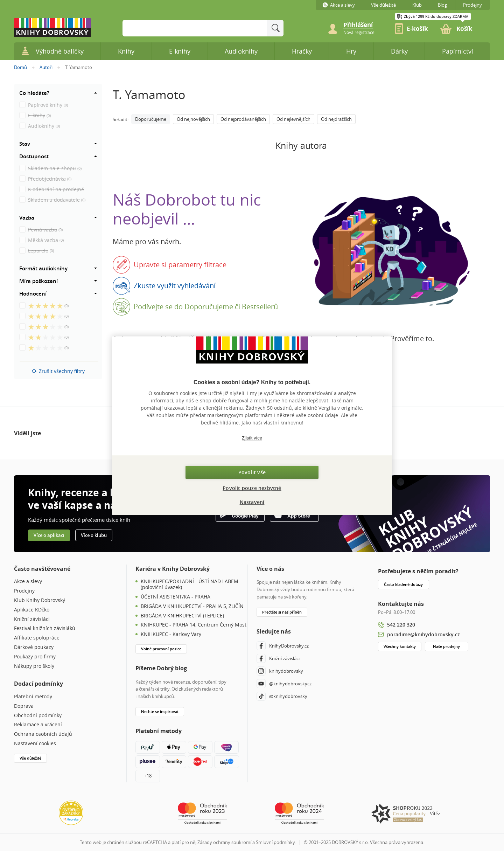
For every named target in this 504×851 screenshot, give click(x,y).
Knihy (126, 51)
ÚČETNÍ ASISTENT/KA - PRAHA (176, 597)
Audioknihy (241, 51)
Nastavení (252, 502)
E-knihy (180, 51)
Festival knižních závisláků (45, 628)
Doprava (24, 706)
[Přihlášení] (362, 25)
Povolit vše (252, 472)
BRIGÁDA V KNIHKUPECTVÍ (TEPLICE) (182, 616)
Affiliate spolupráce (37, 638)
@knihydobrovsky (282, 696)
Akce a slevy (28, 582)
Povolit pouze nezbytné (252, 488)
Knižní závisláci (32, 619)
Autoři (46, 67)
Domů (20, 67)
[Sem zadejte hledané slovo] (195, 28)
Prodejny (24, 591)
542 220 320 (401, 625)
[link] (359, 32)
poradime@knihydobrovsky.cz (423, 634)
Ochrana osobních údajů (43, 734)
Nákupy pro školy (34, 666)
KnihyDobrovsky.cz (283, 646)
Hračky (302, 51)
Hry (351, 51)
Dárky (399, 51)
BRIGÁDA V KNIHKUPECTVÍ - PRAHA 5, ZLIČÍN (192, 606)
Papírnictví (458, 51)
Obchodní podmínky (38, 716)
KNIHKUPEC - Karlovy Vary (171, 634)
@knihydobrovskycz (284, 684)
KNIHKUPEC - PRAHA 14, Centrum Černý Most (194, 625)
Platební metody (33, 697)
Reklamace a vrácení (38, 725)
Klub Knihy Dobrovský (40, 600)
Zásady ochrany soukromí (224, 842)
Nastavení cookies (35, 744)
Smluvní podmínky (275, 842)
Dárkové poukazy (34, 647)
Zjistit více (252, 438)
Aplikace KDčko (32, 610)
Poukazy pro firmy (35, 657)
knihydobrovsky (280, 671)
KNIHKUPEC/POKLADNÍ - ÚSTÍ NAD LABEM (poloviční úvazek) (190, 584)
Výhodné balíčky (52, 51)
